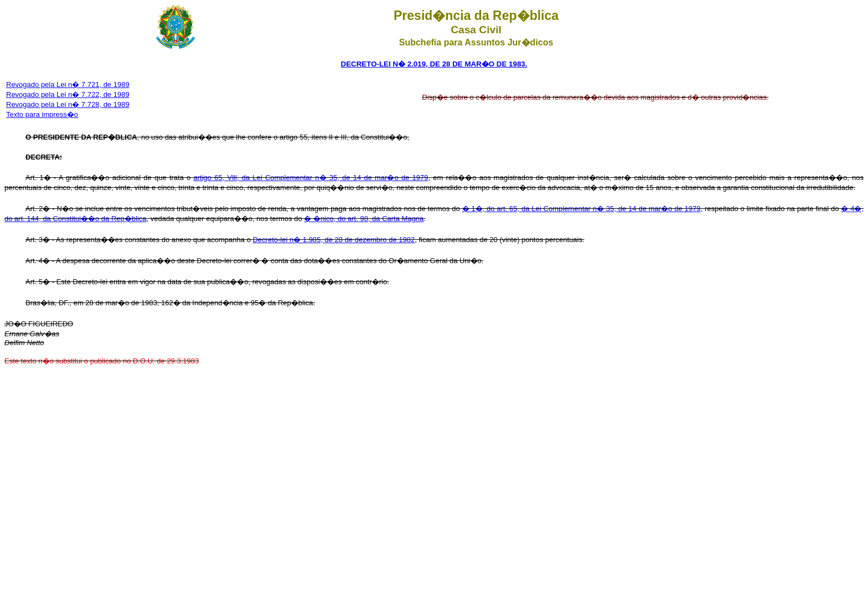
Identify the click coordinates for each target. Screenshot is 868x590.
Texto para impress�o (42, 114)
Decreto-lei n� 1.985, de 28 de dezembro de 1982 (334, 240)
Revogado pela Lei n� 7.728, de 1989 (68, 104)
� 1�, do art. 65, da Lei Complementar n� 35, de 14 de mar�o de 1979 (582, 209)
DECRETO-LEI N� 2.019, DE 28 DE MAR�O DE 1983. (434, 64)
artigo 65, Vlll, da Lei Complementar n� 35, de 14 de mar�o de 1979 (311, 178)
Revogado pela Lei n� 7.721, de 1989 (68, 84)
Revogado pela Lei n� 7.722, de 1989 (68, 94)
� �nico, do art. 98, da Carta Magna (364, 219)
